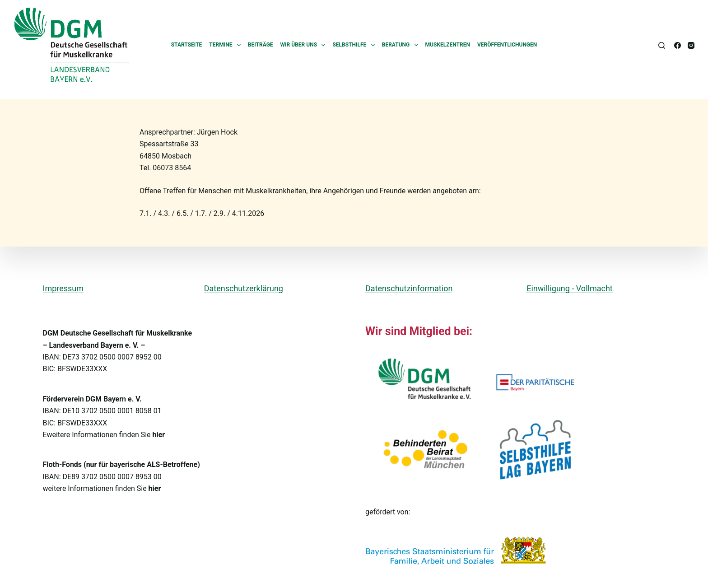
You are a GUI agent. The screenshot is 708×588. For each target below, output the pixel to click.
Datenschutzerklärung (244, 288)
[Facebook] (678, 45)
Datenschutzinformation (409, 288)
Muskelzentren (448, 45)
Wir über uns (305, 45)
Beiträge (261, 45)
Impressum (63, 288)
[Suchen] (662, 45)
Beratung (402, 45)
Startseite (187, 45)
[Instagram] (691, 45)
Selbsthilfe (355, 45)
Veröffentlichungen (507, 45)
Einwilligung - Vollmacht (569, 288)
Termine (227, 45)
